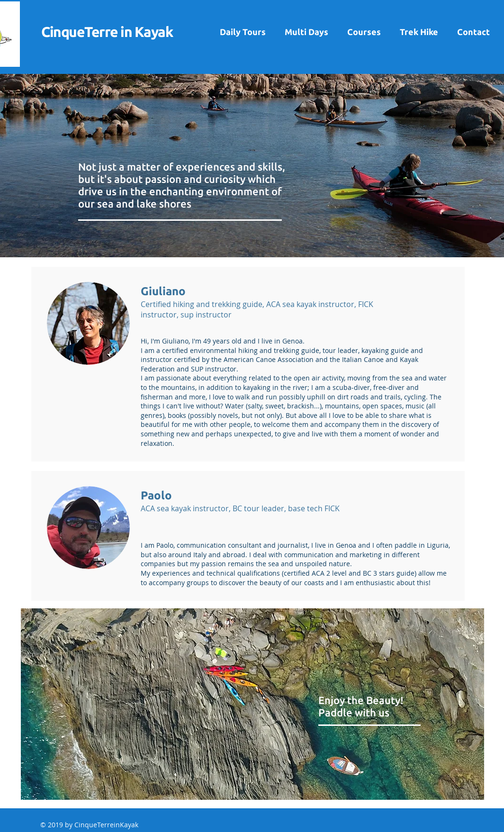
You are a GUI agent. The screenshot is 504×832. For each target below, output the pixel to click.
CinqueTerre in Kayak (107, 32)
